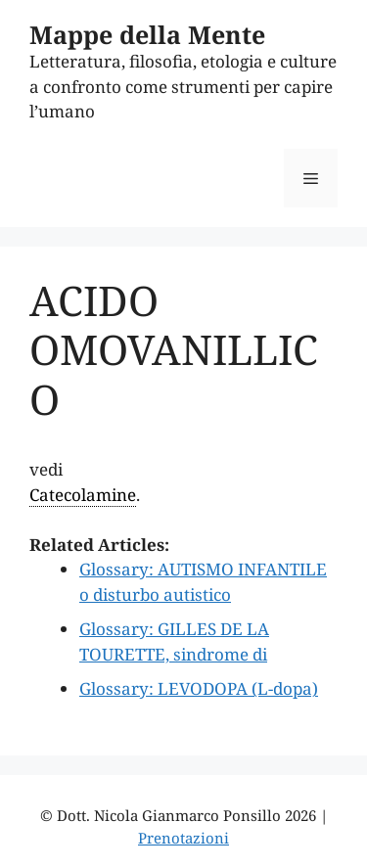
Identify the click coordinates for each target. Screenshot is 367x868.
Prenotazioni (183, 838)
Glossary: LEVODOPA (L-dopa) (199, 688)
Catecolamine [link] (83, 495)
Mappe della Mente (147, 34)
